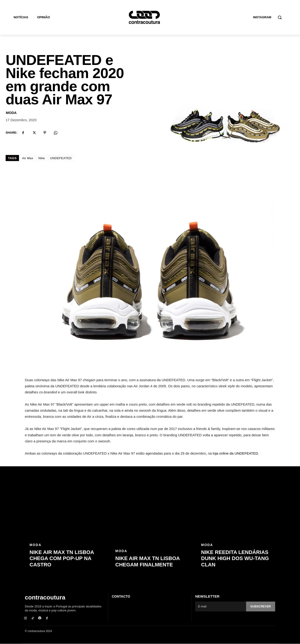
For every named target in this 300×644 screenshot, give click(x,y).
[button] (280, 17)
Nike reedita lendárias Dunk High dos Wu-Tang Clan (235, 558)
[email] (220, 606)
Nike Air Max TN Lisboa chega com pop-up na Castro (62, 558)
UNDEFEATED (61, 158)
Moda (11, 113)
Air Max (28, 158)
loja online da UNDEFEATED (235, 453)
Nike (42, 158)
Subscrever (260, 607)
